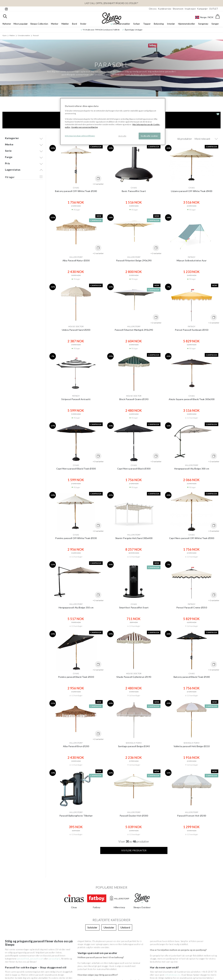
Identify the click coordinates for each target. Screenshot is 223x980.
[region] (113, 122)
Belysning (159, 24)
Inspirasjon (190, 9)
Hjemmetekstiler (187, 24)
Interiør (171, 24)
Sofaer (137, 24)
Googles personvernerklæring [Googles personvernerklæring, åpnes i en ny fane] (84, 127)
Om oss (153, 9)
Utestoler (109, 927)
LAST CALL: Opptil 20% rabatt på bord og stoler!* (111, 3)
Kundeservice (165, 9)
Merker (55, 24)
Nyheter (7, 24)
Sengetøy (203, 24)
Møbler (65, 24)
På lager (10, 177)
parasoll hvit (23, 959)
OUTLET (214, 9)
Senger (215, 24)
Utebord (125, 927)
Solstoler (92, 927)
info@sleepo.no (173, 975)
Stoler (83, 24)
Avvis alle (122, 136)
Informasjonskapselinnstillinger (80, 136)
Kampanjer (202, 9)
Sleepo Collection (39, 24)
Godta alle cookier (149, 136)
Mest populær (21, 24)
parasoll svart (37, 959)
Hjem (5, 35)
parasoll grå (54, 959)
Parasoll (36, 35)
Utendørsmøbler (122, 24)
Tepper (147, 24)
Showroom (178, 9)
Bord (74, 24)
